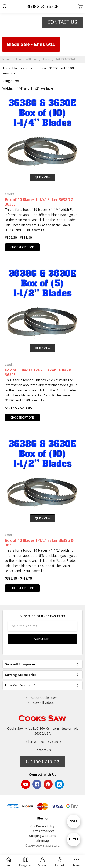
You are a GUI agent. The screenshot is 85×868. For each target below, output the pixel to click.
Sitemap (43, 841)
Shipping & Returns (43, 836)
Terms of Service (43, 831)
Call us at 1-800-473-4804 (43, 742)
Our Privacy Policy (42, 826)
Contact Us (43, 750)
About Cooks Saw (44, 698)
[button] (62, 22)
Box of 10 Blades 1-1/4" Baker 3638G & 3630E (39, 202)
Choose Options (22, 247)
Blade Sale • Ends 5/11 (31, 44)
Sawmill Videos (44, 703)
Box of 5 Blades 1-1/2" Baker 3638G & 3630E (38, 372)
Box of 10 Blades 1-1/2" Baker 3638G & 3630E (39, 543)
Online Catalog (42, 761)
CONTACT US (62, 22)
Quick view (42, 177)
